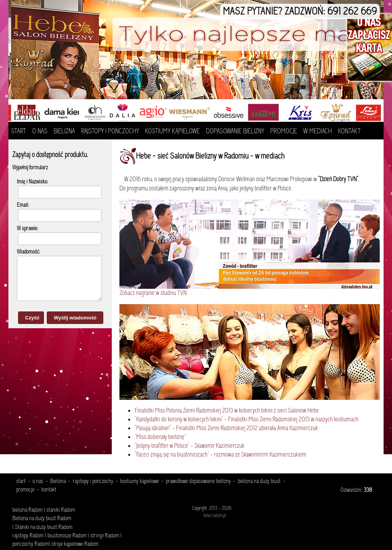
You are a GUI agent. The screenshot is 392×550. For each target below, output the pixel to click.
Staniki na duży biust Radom (43, 527)
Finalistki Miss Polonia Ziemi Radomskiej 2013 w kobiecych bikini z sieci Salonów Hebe (227, 411)
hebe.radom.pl (215, 516)
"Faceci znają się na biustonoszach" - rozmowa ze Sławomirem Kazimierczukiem (220, 455)
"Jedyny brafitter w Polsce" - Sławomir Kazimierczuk (190, 446)
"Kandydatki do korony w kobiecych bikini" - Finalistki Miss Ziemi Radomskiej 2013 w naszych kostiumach (247, 420)
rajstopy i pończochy (93, 481)
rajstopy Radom (28, 536)
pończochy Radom (30, 544)
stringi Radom (105, 536)
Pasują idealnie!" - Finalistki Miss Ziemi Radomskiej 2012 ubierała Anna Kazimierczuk (227, 428)
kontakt (49, 490)
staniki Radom (61, 510)
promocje (25, 490)
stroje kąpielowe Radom (75, 544)
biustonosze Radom (67, 536)
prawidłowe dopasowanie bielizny (198, 481)
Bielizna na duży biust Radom (42, 519)
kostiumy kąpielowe (140, 481)
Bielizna (58, 481)
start (21, 481)
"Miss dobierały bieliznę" (160, 437)
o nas (38, 481)
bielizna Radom (27, 510)
